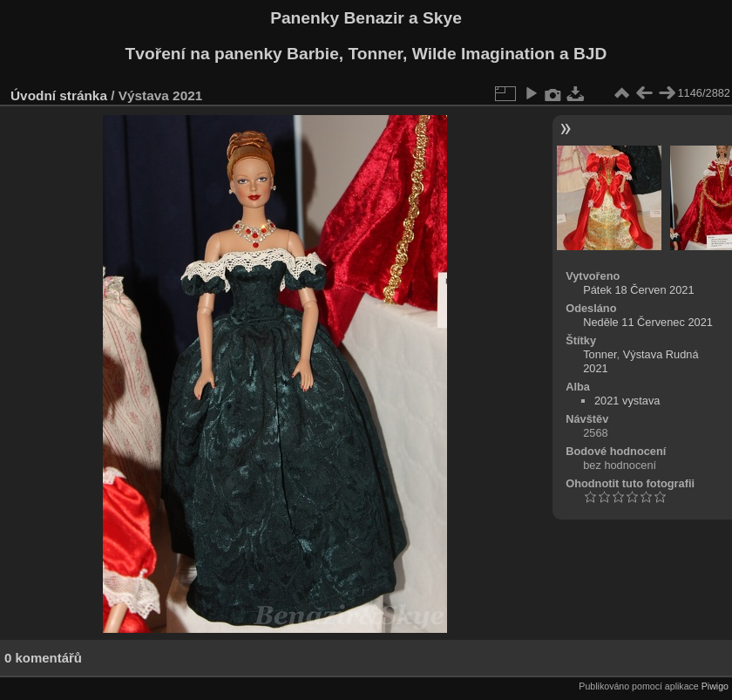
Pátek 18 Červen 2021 (638, 290)
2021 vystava (627, 401)
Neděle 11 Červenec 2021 (648, 322)
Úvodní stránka (59, 95)
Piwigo (715, 686)
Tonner (600, 354)
